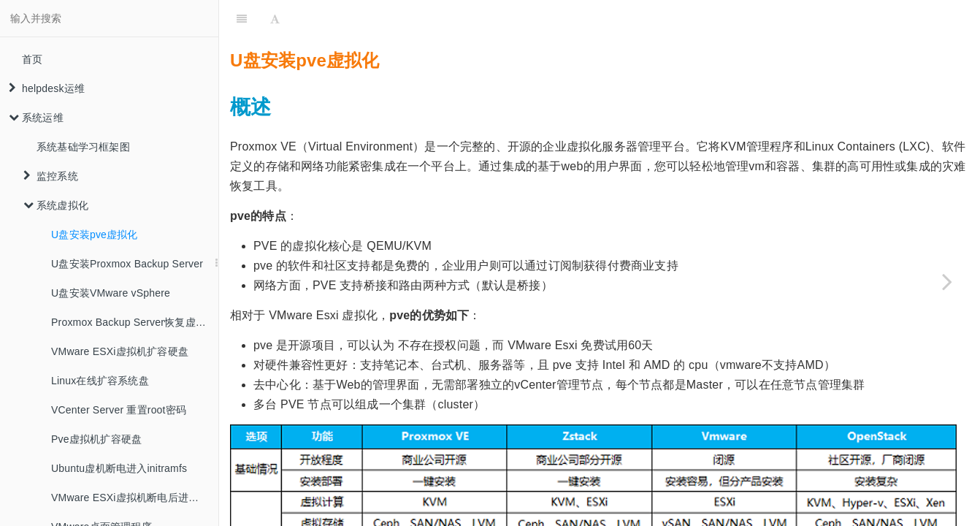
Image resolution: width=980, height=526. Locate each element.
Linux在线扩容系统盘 (100, 381)
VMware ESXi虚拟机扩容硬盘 (120, 351)
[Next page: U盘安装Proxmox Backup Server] (947, 281)
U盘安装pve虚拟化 (95, 235)
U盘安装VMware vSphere (111, 293)
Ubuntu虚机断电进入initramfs (119, 468)
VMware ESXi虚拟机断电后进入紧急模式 (135, 498)
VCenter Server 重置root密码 (119, 410)
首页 (32, 59)
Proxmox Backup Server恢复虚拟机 (134, 322)
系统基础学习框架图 (83, 147)
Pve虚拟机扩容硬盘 (96, 439)
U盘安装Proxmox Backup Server (127, 264)
